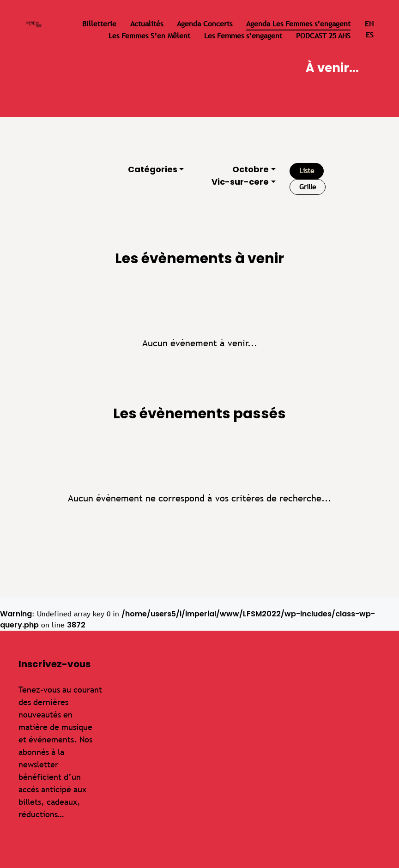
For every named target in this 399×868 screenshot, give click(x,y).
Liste (307, 171)
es (370, 35)
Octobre (251, 169)
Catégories (153, 169)
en (369, 24)
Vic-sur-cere (240, 182)
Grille (308, 187)
